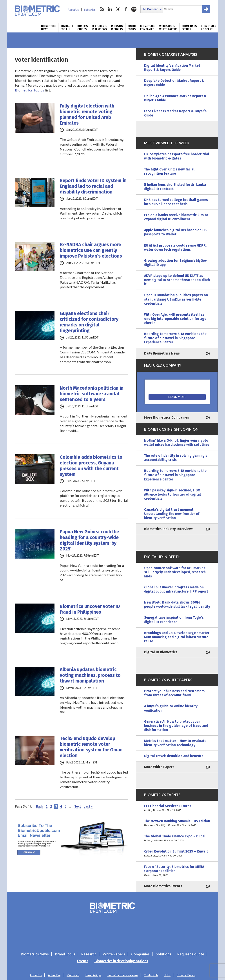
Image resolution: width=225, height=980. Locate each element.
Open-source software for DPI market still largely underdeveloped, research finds (175, 572)
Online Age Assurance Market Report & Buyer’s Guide (175, 98)
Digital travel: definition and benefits (174, 756)
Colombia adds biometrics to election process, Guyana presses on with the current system (91, 466)
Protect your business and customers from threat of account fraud (174, 693)
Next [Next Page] (77, 806)
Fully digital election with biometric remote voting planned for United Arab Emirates (87, 115)
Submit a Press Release (122, 975)
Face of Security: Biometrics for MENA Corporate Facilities (177, 871)
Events (83, 961)
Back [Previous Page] (40, 806)
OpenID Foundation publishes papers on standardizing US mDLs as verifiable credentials (176, 299)
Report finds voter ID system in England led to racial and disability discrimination (93, 186)
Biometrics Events (189, 28)
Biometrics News (49, 28)
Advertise (54, 975)
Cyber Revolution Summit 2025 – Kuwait (177, 854)
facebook (126, 9)
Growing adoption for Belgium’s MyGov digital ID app (175, 263)
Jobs (167, 975)
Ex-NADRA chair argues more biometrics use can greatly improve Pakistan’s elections (91, 250)
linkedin (110, 9)
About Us (73, 10)
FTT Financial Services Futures (177, 808)
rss (102, 9)
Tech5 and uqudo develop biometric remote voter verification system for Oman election (91, 747)
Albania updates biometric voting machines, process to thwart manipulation (90, 675)
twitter (118, 9)
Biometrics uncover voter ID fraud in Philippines (90, 609)
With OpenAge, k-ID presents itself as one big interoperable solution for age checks (175, 319)
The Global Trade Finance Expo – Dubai (177, 838)
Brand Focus (132, 28)
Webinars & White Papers (168, 28)
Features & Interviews (99, 28)
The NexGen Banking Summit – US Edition (177, 823)
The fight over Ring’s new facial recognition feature (169, 171)
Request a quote (191, 954)
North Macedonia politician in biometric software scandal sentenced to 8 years (92, 394)
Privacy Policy (186, 975)
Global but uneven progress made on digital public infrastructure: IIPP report (176, 589)
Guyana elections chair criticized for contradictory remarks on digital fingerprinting (89, 322)
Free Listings (93, 975)
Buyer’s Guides (83, 28)
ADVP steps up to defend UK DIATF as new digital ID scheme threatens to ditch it (177, 280)
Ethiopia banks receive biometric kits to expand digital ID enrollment (176, 217)
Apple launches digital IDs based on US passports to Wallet (175, 232)
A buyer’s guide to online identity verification (171, 708)
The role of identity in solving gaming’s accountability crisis (176, 458)
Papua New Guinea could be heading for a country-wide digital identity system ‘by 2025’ (89, 540)
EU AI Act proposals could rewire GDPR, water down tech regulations (175, 248)
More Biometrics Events (163, 886)
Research (89, 954)
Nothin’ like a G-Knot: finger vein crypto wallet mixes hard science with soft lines (177, 443)
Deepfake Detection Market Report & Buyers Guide (174, 83)
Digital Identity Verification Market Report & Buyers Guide (172, 68)
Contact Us (151, 975)
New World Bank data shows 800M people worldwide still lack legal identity (177, 605)
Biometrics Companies (148, 28)
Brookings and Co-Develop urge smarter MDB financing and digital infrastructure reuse (177, 637)
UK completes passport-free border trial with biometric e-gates (177, 156)
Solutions (163, 954)
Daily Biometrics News (162, 353)
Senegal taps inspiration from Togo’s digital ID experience (174, 620)
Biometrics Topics (30, 90)
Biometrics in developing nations (121, 961)
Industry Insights (117, 28)
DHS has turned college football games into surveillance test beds (176, 202)
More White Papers (159, 767)
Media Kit (73, 975)
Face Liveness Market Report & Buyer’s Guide (175, 113)
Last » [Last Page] (88, 806)
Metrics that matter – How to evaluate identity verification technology (175, 743)
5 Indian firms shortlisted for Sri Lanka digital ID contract (175, 187)
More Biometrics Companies (167, 417)
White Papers (114, 954)
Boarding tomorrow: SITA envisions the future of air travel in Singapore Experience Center (175, 338)
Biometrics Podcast (208, 28)
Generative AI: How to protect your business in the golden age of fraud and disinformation (176, 726)
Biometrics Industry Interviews (169, 529)
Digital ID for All (67, 28)
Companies (140, 954)
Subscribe (90, 10)
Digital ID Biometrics (161, 652)
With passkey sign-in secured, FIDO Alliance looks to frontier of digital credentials (172, 494)
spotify (134, 9)
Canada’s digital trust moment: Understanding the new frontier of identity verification (172, 514)
